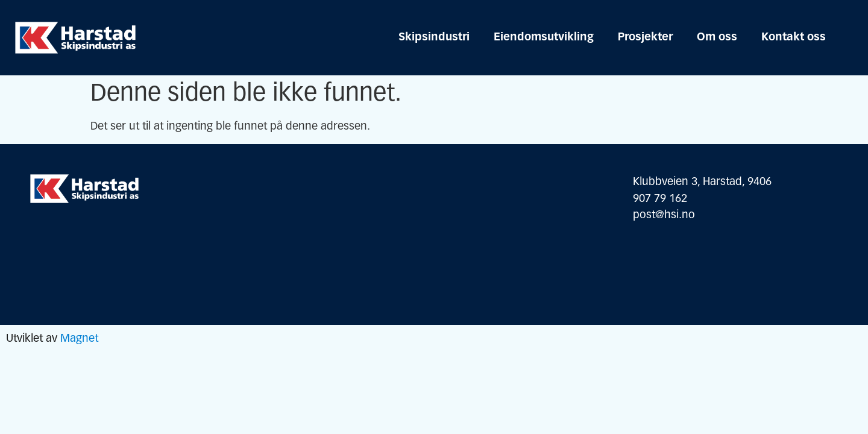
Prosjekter (645, 38)
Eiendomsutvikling (544, 38)
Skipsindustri (434, 38)
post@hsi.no (664, 215)
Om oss (717, 38)
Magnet (79, 339)
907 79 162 (660, 199)
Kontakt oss (794, 38)
